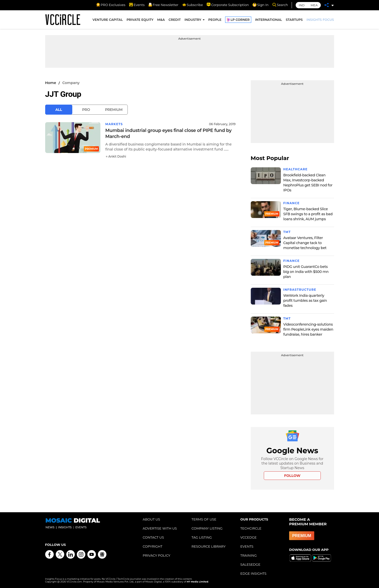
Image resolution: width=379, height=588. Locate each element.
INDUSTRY (193, 20)
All (59, 110)
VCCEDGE (249, 537)
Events (137, 5)
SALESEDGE (250, 564)
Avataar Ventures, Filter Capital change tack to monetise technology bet (305, 243)
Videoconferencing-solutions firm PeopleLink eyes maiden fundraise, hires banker (308, 329)
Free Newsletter (163, 5)
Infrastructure (300, 290)
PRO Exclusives (111, 5)
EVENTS (247, 546)
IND (302, 5)
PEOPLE (215, 20)
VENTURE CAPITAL (108, 20)
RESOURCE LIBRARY (209, 546)
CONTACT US (153, 537)
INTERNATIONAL (268, 20)
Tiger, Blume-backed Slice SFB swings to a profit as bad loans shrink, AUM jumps (308, 214)
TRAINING (249, 555)
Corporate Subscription (228, 5)
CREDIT (175, 20)
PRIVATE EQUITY (140, 20)
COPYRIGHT (153, 546)
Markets (114, 124)
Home (51, 83)
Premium (114, 110)
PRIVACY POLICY (157, 555)
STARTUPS (294, 20)
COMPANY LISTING (207, 528)
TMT (287, 232)
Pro (86, 110)
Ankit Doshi (117, 156)
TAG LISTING (202, 537)
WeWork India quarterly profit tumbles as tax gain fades (305, 301)
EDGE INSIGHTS (254, 573)
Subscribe (193, 5)
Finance (292, 203)
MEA (314, 5)
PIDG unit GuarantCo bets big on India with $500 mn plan (306, 272)
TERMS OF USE (204, 519)
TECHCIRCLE (251, 528)
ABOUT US (151, 519)
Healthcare (296, 169)
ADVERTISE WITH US (160, 528)
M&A (161, 20)
